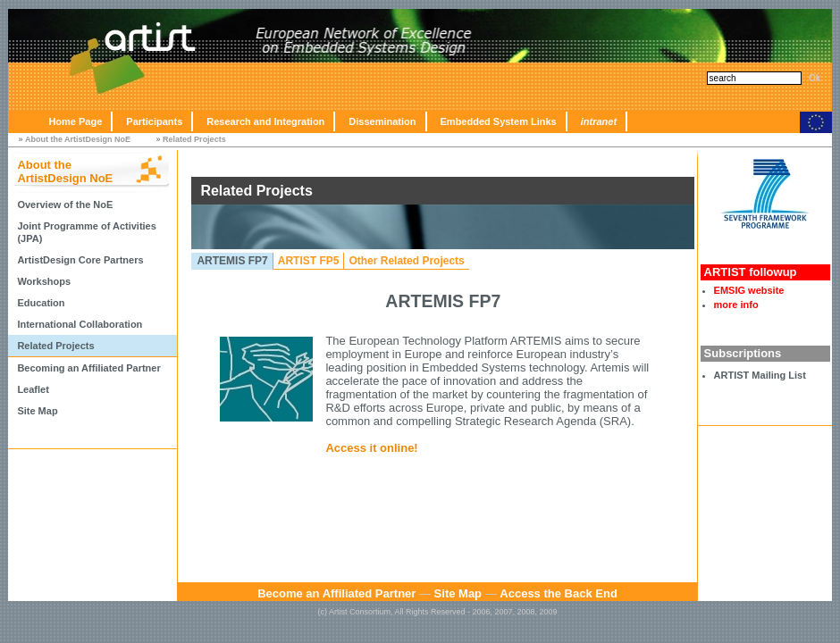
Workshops (44, 281)
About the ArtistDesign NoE (78, 139)
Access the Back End (559, 593)
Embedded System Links (499, 121)
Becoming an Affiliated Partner (88, 368)
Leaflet (33, 389)
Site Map (37, 411)
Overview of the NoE (65, 205)
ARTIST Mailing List (760, 375)
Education (41, 303)
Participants (154, 121)
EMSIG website (749, 290)
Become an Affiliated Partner (336, 593)
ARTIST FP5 (309, 261)
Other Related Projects (406, 261)
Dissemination (382, 121)
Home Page (75, 121)
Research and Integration (265, 121)
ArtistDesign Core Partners (80, 260)
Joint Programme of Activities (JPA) (86, 232)
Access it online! (371, 448)
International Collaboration (80, 324)
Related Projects (194, 139)
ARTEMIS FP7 (232, 261)
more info (736, 305)
